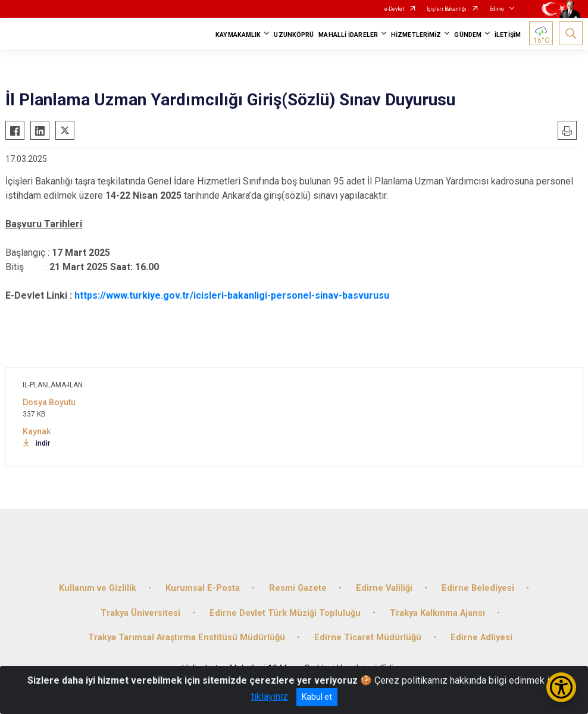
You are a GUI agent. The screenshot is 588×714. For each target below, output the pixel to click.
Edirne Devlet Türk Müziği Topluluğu (285, 613)
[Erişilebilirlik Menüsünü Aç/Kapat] (561, 687)
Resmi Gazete (298, 588)
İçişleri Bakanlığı (447, 9)
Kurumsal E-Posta (203, 588)
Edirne (497, 9)
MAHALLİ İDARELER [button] (348, 35)
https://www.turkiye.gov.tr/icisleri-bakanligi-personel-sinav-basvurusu (232, 295)
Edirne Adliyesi (481, 638)
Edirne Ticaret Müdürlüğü (368, 638)
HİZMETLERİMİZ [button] (416, 35)
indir (36, 443)
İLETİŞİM (508, 35)
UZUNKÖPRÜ (294, 35)
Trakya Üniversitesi (140, 613)
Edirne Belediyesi (478, 588)
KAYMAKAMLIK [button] (238, 35)
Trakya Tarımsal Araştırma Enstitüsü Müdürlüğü (187, 638)
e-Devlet (394, 9)
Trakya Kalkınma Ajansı (437, 613)
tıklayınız (270, 696)
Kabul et (317, 697)
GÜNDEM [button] (468, 35)
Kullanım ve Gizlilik (98, 588)
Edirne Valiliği (384, 588)
